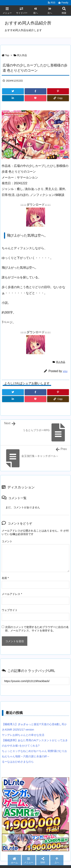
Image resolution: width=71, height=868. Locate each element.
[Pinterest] (58, 91)
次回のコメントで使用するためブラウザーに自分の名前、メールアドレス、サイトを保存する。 (37, 629)
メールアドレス (12, 594)
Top (7, 55)
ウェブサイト (10, 610)
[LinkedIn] (13, 98)
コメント (7, 541)
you (65, 371)
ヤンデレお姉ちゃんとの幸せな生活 (23, 735)
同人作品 (22, 55)
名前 (5, 578)
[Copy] (58, 98)
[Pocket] (35, 98)
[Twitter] (13, 91)
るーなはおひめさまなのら (18, 762)
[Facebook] (35, 91)
